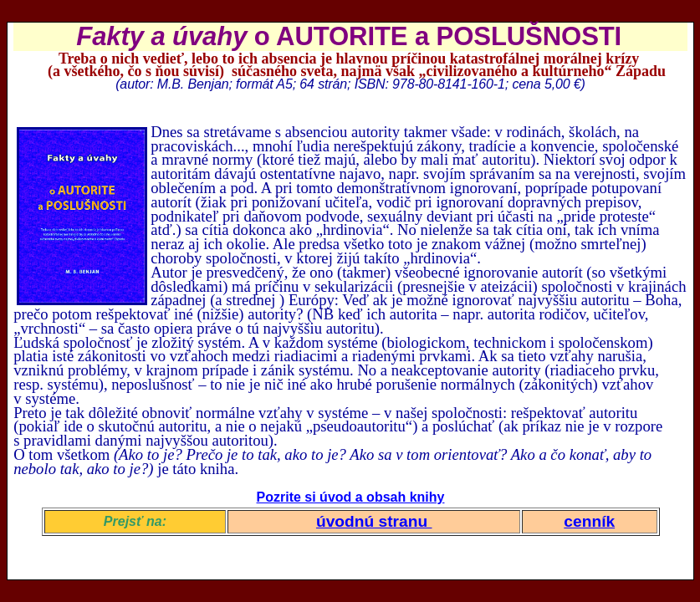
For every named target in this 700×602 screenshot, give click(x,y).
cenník (589, 521)
